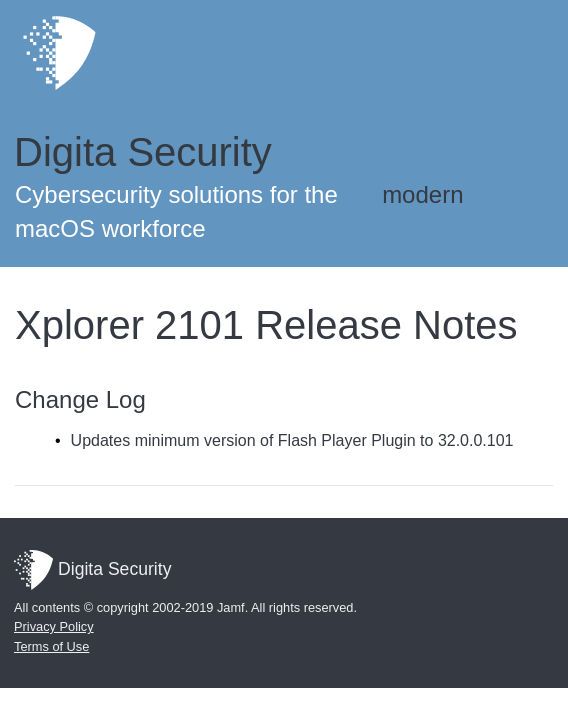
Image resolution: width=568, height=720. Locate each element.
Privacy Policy (54, 626)
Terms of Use (51, 646)
